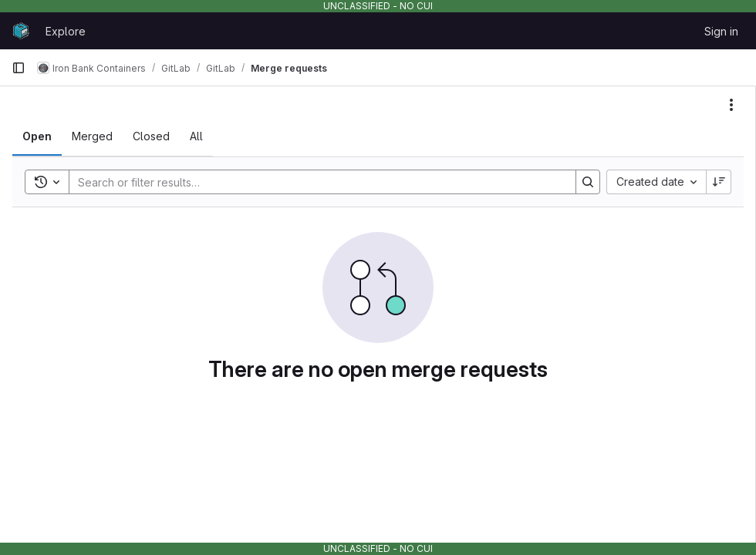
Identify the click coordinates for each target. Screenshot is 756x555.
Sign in (721, 31)
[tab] (37, 136)
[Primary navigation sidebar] (19, 68)
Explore (66, 31)
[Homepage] (21, 31)
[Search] (315, 182)
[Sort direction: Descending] (719, 182)
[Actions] (731, 105)
